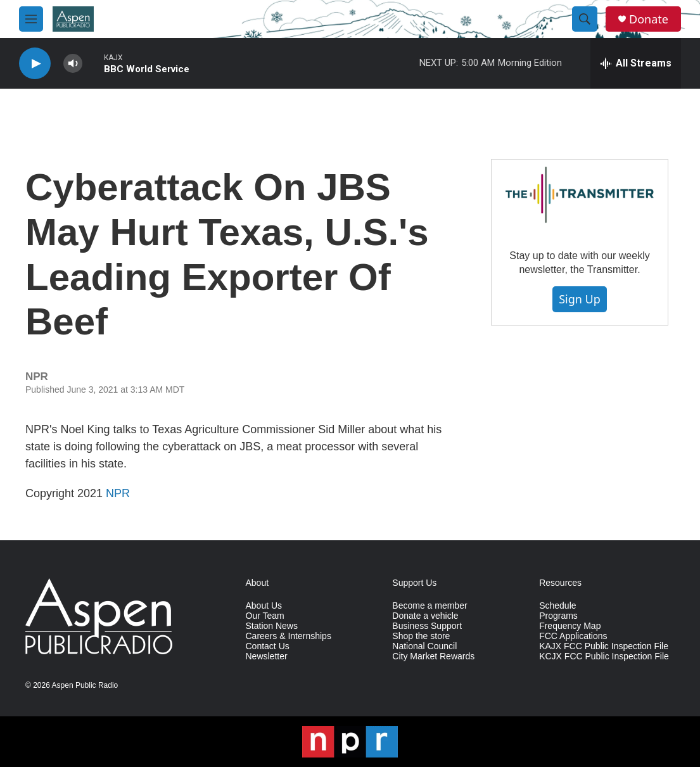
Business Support (427, 626)
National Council (424, 646)
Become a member (430, 606)
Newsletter (267, 656)
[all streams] (636, 63)
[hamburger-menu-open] (31, 19)
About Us (264, 606)
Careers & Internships (289, 636)
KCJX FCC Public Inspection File (604, 656)
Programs (558, 616)
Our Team (265, 616)
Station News (272, 626)
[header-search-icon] (585, 19)
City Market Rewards (433, 656)
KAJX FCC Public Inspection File (604, 646)
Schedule (557, 606)
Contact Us (268, 646)
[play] (35, 64)
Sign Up (580, 299)
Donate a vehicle (425, 616)
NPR (118, 493)
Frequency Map (570, 626)
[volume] (73, 64)
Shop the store (421, 636)
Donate (649, 19)
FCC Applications (573, 636)
